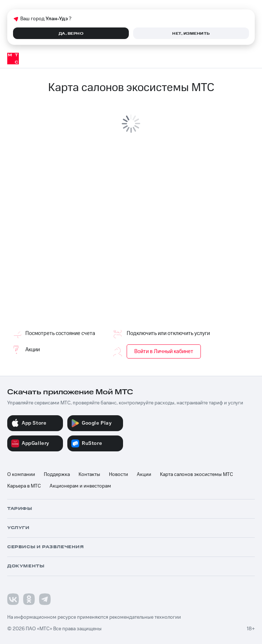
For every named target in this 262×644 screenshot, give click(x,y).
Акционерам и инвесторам (80, 486)
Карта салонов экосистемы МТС (196, 475)
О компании (21, 475)
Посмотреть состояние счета (51, 334)
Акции (24, 350)
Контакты (89, 475)
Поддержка (57, 475)
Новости (119, 475)
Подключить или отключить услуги (159, 334)
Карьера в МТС (24, 486)
